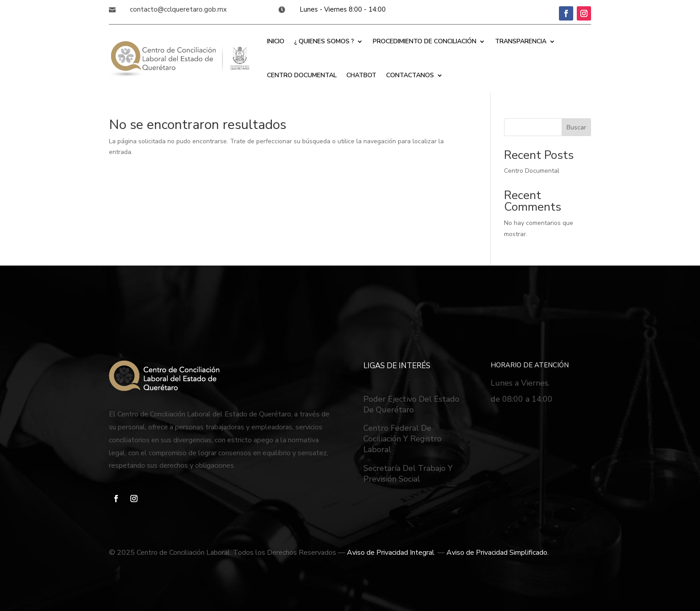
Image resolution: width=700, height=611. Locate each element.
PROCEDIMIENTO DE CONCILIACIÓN (425, 41)
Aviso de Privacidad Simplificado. (498, 553)
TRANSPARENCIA (521, 41)
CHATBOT (361, 75)
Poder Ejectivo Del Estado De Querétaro (411, 404)
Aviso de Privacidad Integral (391, 553)
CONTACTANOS (410, 75)
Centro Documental (532, 171)
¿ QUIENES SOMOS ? (324, 41)
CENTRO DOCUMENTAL (302, 75)
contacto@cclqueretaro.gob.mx (178, 9)
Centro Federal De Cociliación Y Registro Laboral (402, 439)
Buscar (576, 127)
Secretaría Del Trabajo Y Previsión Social (408, 474)
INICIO (276, 41)
